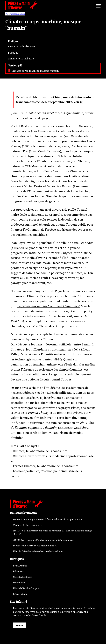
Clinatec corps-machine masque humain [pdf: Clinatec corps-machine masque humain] (33, 71)
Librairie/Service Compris (26, 588)
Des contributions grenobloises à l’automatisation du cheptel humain (48, 519)
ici (82, 102)
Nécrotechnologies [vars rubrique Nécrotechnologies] (15, 14)
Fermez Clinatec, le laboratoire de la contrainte (46, 466)
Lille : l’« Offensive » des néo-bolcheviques (38, 551)
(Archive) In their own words (28, 525)
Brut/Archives (20, 566)
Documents (19, 583)
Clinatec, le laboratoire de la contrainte (40, 451)
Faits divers (19, 571)
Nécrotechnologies (23, 577)
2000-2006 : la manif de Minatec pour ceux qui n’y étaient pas (43, 540)
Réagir (19, 625)
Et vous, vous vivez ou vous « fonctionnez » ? (35, 546)
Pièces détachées (21, 594)
